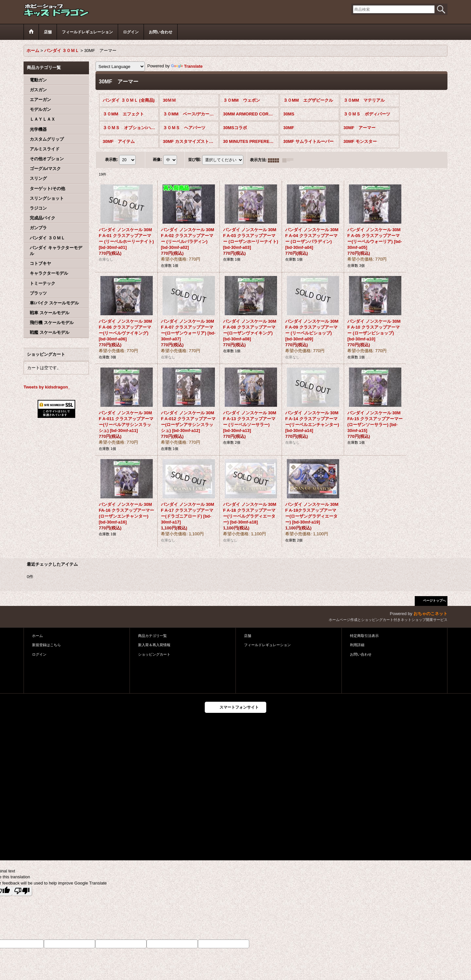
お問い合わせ (361, 654)
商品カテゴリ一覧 (152, 636)
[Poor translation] (22, 891)
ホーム (37, 636)
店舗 (248, 636)
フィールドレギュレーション (267, 645)
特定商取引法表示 (364, 636)
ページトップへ (434, 601)
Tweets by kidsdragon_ (47, 387)
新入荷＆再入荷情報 (154, 645)
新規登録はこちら (46, 645)
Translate (187, 66)
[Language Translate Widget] (120, 66)
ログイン (39, 654)
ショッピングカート (154, 654)
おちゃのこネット (430, 614)
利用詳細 (357, 645)
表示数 (112, 160)
